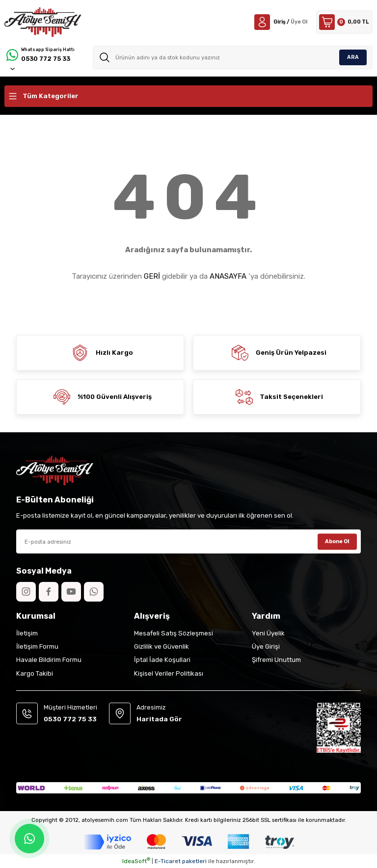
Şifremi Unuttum (276, 660)
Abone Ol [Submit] (337, 541)
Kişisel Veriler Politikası (169, 673)
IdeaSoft (136, 861)
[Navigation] (188, 96)
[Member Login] (275, 22)
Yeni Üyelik (268, 633)
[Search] (233, 57)
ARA (353, 57)
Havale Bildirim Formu (49, 660)
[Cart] (342, 22)
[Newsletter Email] (188, 541)
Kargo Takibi (35, 673)
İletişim (27, 633)
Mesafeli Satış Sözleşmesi (174, 633)
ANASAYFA (228, 276)
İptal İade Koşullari (162, 660)
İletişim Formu (37, 646)
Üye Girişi (266, 646)
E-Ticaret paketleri (181, 861)
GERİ (152, 276)
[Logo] (43, 22)
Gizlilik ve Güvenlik (162, 646)
